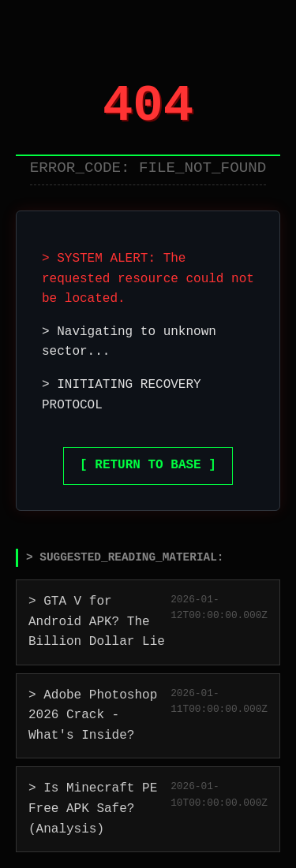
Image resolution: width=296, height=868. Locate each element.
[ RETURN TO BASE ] (148, 465)
